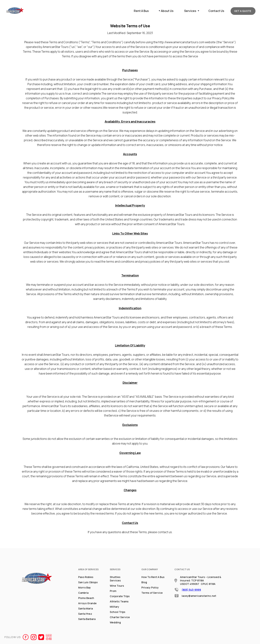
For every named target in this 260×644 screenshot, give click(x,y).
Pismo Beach (86, 598)
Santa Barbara (87, 619)
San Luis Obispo (88, 582)
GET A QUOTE (243, 11)
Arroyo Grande (87, 603)
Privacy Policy (150, 587)
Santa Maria (85, 608)
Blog (144, 582)
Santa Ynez (85, 614)
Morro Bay (84, 587)
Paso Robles (86, 577)
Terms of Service (152, 593)
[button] (165, 11)
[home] (15, 11)
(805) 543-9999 (191, 590)
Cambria (83, 593)
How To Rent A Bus (153, 577)
